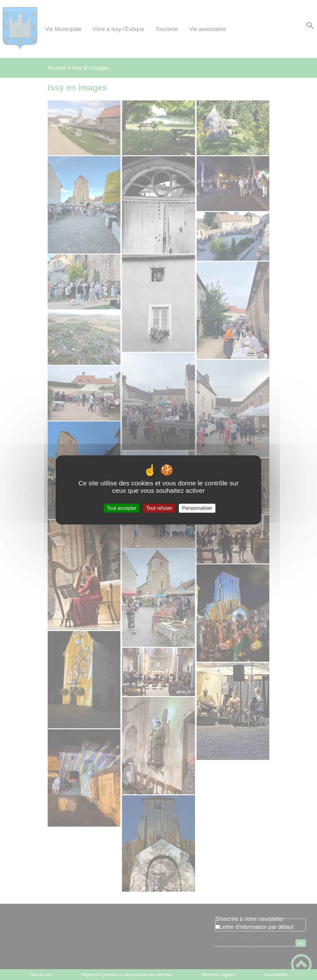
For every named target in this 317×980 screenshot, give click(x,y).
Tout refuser (159, 508)
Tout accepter (122, 508)
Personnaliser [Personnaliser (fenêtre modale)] (197, 508)
